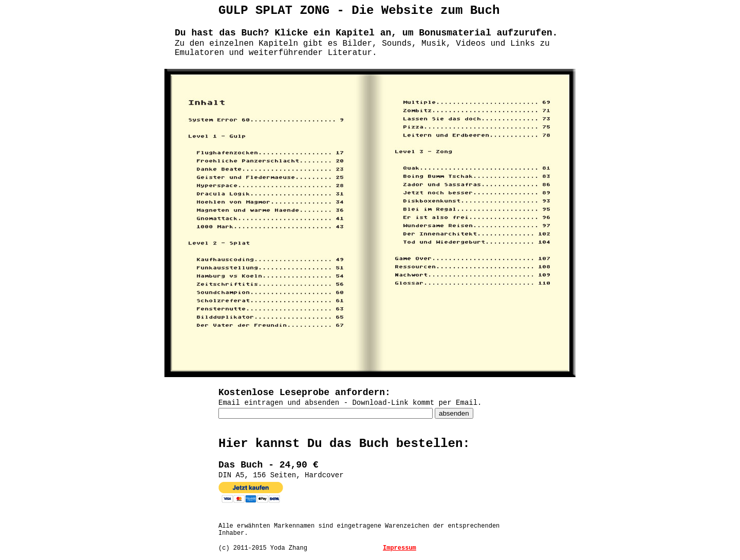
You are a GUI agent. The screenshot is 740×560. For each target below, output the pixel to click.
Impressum (400, 548)
